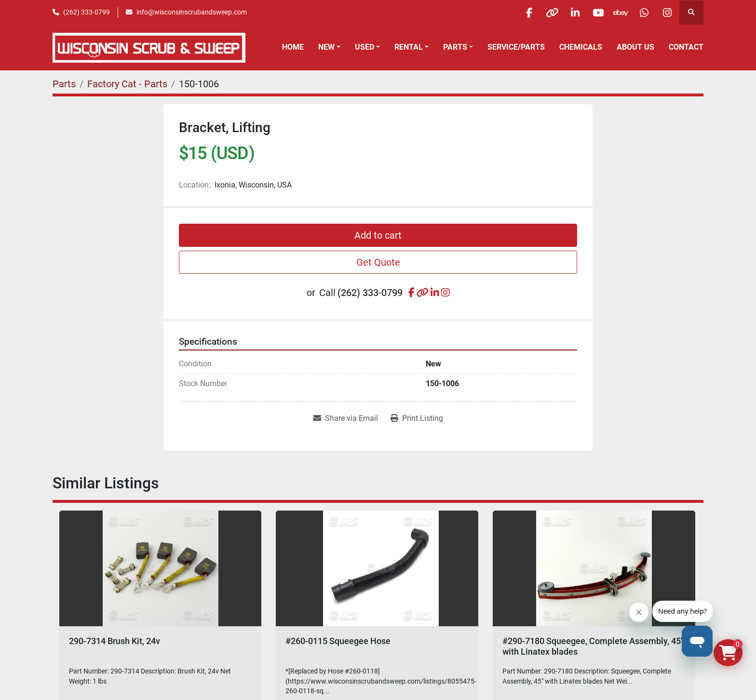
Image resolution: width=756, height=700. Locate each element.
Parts (455, 47)
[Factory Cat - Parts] (127, 84)
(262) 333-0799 (87, 12)
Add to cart (378, 235)
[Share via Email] (346, 418)
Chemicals (581, 47)
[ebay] (617, 13)
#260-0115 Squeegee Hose (338, 641)
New (326, 47)
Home (293, 47)
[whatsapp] (642, 13)
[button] (329, 47)
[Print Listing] (417, 418)
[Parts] (64, 84)
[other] (543, 13)
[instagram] (666, 13)
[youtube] (593, 13)
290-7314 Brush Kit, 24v (115, 641)
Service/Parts (516, 47)
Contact (686, 47)
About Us (635, 47)
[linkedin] (568, 13)
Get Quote (378, 262)
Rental (409, 47)
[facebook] (519, 13)
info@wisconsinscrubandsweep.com (192, 12)
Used (364, 47)
